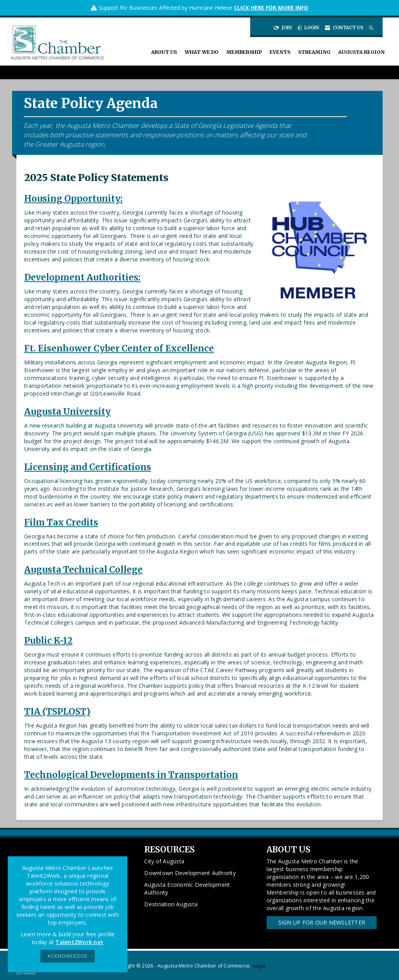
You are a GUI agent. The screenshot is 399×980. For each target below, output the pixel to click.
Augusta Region (361, 52)
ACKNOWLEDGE (68, 956)
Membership (244, 52)
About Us (164, 52)
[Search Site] (372, 28)
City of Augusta (164, 861)
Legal (259, 966)
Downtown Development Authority (190, 873)
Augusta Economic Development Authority (187, 889)
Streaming (314, 52)
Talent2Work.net (79, 942)
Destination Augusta (171, 904)
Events (280, 52)
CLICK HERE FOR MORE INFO (271, 8)
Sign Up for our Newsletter (322, 922)
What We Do (202, 52)
